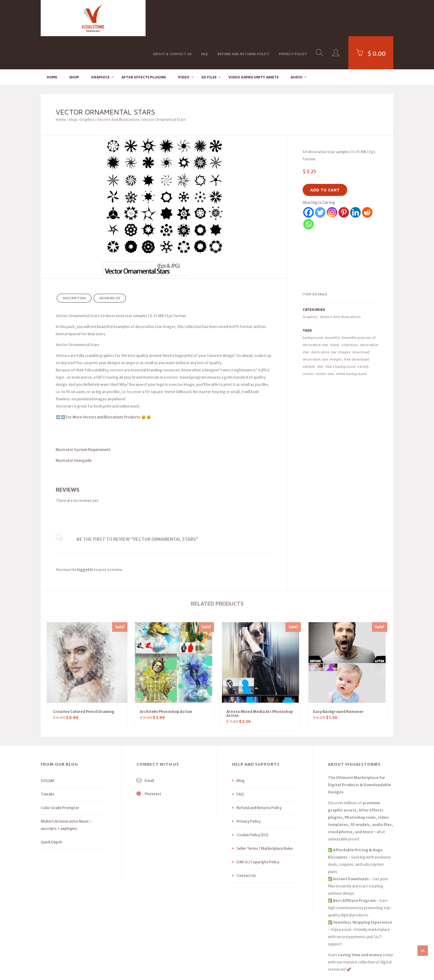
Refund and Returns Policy (243, 18)
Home (52, 44)
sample (309, 333)
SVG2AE (48, 748)
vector (308, 340)
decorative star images (331, 319)
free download (356, 326)
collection (349, 312)
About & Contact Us (172, 18)
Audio (296, 44)
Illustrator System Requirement (83, 416)
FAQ (204, 18)
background (313, 304)
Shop (74, 44)
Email (145, 748)
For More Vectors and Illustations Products (103, 384)
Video (184, 44)
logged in (85, 536)
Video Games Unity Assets (253, 44)
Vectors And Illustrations (118, 87)
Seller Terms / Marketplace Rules (265, 816)
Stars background (340, 333)
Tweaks (48, 761)
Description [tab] (74, 265)
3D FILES (209, 44)
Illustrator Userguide (74, 427)
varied (363, 333)
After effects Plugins (144, 44)
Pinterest (149, 761)
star (320, 333)
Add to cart (325, 157)
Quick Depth (51, 809)
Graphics (100, 44)
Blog (241, 748)
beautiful (332, 304)
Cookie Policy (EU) (252, 802)
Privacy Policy (293, 18)
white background (351, 340)
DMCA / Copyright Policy (258, 829)
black (335, 312)
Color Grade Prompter (60, 775)
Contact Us (246, 843)
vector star (325, 340)
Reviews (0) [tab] (110, 265)
